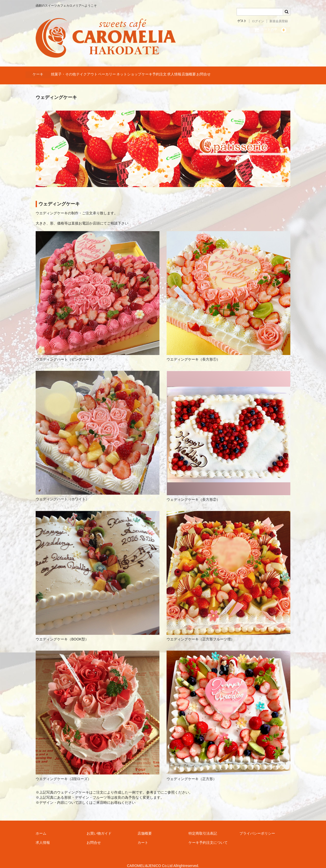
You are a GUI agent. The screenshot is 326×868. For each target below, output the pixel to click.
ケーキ (40, 72)
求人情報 (235, 72)
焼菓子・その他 (76, 72)
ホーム (41, 826)
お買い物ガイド (99, 826)
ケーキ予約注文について (208, 836)
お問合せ (284, 72)
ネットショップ (170, 72)
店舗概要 (260, 72)
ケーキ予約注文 (206, 72)
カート (143, 836)
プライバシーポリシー (257, 826)
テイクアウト (109, 72)
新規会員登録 (279, 21)
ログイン (258, 21)
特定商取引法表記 (203, 826)
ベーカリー (139, 72)
